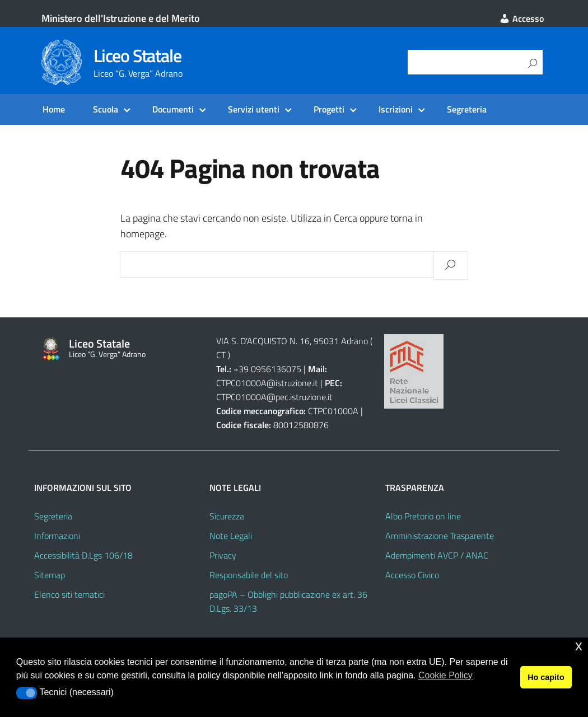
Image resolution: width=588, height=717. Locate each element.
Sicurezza (227, 516)
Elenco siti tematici (69, 594)
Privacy (223, 555)
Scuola (106, 109)
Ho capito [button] (546, 677)
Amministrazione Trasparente (440, 536)
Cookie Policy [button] (445, 675)
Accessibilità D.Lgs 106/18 (83, 555)
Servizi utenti (254, 109)
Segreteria (467, 109)
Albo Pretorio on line (423, 516)
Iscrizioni (396, 109)
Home (54, 109)
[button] (27, 693)
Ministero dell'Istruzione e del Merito (121, 18)
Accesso (521, 18)
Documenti (173, 109)
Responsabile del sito (249, 575)
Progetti (329, 109)
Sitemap (50, 575)
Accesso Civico (412, 575)
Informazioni (57, 536)
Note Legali (231, 536)
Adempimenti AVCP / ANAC (437, 555)
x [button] (579, 646)
